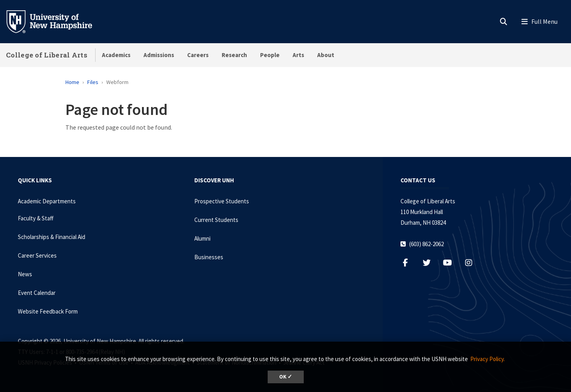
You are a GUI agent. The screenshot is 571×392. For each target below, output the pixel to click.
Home (72, 82)
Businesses (209, 257)
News (25, 274)
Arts (298, 55)
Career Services (37, 255)
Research (234, 55)
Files (93, 82)
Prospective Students (222, 201)
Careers (198, 55)
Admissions (159, 55)
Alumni (202, 238)
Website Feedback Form (48, 311)
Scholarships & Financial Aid (52, 237)
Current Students (216, 220)
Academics (116, 55)
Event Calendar (37, 293)
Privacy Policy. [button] (488, 359)
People (270, 55)
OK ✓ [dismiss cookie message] (286, 377)
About (326, 55)
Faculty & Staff (36, 218)
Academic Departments (47, 201)
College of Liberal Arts (47, 55)
